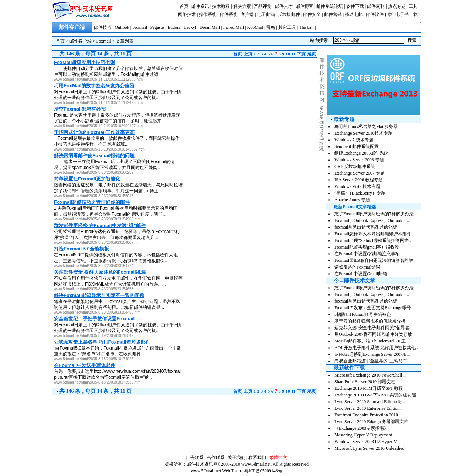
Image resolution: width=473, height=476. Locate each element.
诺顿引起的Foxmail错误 (357, 267)
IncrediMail (234, 27)
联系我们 (257, 458)
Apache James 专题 (352, 200)
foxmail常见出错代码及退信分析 (366, 227)
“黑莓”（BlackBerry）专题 (360, 193)
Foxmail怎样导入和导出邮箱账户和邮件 (373, 234)
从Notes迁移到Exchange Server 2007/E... (372, 354)
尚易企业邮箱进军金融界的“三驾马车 (371, 361)
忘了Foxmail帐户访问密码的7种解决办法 (374, 214)
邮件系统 (229, 14)
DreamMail (210, 27)
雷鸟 (270, 27)
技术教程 (221, 6)
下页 (301, 54)
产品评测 (263, 6)
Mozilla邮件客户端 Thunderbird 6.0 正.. (371, 341)
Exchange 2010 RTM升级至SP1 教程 (369, 388)
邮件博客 (304, 6)
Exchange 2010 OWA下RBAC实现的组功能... (377, 395)
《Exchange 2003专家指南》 (361, 428)
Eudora (174, 27)
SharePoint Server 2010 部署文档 (365, 382)
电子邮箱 (266, 14)
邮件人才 (284, 6)
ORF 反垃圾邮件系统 (355, 166)
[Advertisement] (255, 109)
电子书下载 (406, 14)
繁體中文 (278, 458)
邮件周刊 (376, 6)
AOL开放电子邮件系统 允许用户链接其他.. (376, 348)
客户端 (247, 14)
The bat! (306, 27)
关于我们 (236, 458)
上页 (248, 54)
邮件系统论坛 (330, 6)
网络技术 (187, 14)
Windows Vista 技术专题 (357, 186)
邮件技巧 (103, 27)
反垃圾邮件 (289, 14)
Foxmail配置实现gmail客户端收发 (367, 247)
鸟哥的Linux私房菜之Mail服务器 (366, 126)
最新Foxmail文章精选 (355, 207)
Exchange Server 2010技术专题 (363, 133)
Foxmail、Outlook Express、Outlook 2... (372, 220)
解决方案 (242, 6)
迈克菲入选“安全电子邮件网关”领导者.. (373, 328)
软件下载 (355, 6)
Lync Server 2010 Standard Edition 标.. (370, 402)
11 (293, 54)
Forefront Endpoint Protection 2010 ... (368, 415)
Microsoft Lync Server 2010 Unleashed (369, 448)
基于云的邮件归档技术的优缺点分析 (370, 321)
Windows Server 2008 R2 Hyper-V (366, 442)
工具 (413, 6)
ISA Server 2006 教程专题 (359, 180)
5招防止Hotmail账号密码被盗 (363, 314)
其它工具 (287, 27)
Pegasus (158, 27)
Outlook (122, 27)
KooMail (255, 27)
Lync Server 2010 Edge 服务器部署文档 (371, 422)
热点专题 (397, 6)
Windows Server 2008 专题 (359, 160)
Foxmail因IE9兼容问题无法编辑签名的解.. (375, 260)
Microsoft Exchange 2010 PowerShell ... (370, 375)
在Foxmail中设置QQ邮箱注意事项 (367, 254)
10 (288, 54)
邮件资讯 (200, 6)
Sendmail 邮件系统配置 (357, 146)
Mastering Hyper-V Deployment (363, 435)
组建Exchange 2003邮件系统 (361, 153)
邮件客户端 (81, 41)
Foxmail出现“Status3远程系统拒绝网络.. (373, 240)
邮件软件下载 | (381, 14)
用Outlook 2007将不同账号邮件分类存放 (373, 334)
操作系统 (208, 14)
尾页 (312, 54)
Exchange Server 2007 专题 (360, 173)
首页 (184, 6)
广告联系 (195, 458)
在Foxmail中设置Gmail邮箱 (361, 274)
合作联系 (216, 458)
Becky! (190, 27)
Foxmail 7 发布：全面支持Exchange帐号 (373, 308)
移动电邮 (354, 14)
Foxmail (140, 27)
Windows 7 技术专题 (354, 140)
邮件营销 (333, 14)
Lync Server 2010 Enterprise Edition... (369, 408)
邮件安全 (312, 14)
